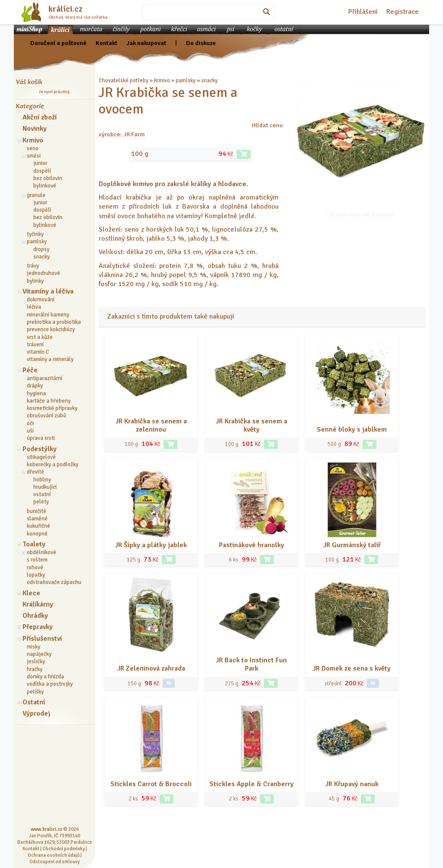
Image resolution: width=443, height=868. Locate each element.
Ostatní (34, 702)
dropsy (41, 249)
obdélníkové (42, 552)
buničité (37, 511)
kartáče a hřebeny (49, 401)
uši (30, 431)
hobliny (42, 480)
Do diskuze (201, 43)
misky (34, 647)
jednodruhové (43, 273)
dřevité (35, 472)
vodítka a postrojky (50, 684)
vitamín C (38, 352)
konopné (37, 534)
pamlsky (37, 242)
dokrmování (41, 300)
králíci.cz (66, 9)
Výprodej (36, 713)
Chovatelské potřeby (124, 81)
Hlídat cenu (267, 125)
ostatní (42, 494)
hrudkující (45, 487)
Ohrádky (35, 616)
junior (40, 163)
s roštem (37, 560)
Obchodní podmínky (64, 849)
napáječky (39, 654)
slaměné (37, 519)
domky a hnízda (45, 677)
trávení (35, 345)
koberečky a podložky (53, 465)
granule (36, 195)
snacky (42, 257)
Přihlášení (363, 12)
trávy (33, 266)
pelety (41, 502)
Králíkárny (38, 604)
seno (33, 148)
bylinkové (45, 186)
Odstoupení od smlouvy (55, 862)
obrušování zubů (47, 416)
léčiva (34, 307)
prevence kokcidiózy (51, 329)
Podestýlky (40, 449)
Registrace (403, 12)
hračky (35, 669)
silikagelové (41, 457)
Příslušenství (42, 639)
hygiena (36, 394)
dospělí (42, 171)
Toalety (34, 544)
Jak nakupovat (146, 43)
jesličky (36, 661)
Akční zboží (40, 117)
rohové (35, 568)
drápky (35, 386)
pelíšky (35, 692)
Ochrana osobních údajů (54, 855)
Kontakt (106, 43)
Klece (31, 593)
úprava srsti (41, 438)
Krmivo (33, 140)
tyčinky (35, 234)
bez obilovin (48, 178)
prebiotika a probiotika (54, 322)
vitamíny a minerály (50, 359)
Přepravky (38, 627)
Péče (30, 370)
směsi (34, 156)
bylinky (35, 281)
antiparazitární (45, 378)
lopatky (36, 575)
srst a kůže (40, 337)
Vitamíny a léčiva (48, 291)
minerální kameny (48, 315)
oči (30, 423)
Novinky (35, 129)
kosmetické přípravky (52, 408)
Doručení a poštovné (58, 43)
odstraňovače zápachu (54, 582)
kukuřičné (39, 526)
